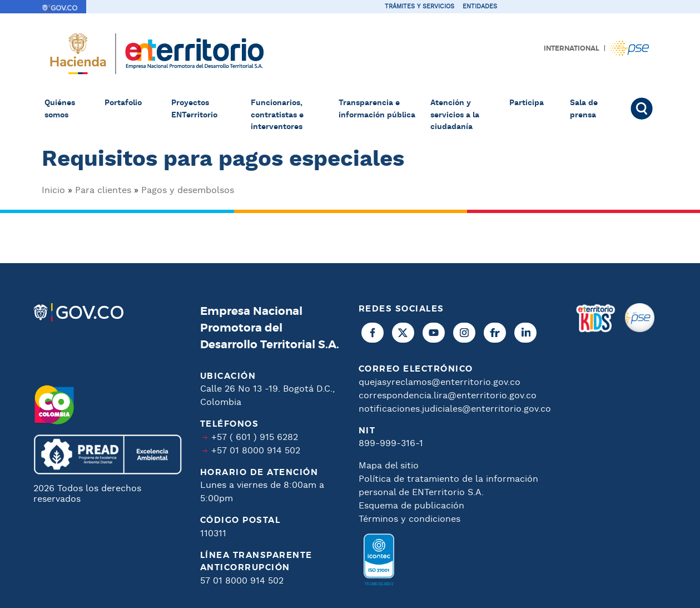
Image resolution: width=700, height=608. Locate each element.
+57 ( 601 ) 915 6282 (255, 438)
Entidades (480, 7)
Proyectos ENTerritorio (194, 109)
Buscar (643, 108)
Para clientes (103, 191)
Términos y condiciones (409, 519)
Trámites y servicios (419, 7)
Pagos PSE (629, 48)
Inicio (53, 191)
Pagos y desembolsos (188, 191)
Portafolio (123, 103)
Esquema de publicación (411, 506)
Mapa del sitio (389, 466)
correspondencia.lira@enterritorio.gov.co (448, 396)
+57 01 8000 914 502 (256, 451)
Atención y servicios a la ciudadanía (455, 115)
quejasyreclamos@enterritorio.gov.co (440, 382)
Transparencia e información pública (377, 109)
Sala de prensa (584, 109)
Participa (527, 103)
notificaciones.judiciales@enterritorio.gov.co (455, 409)
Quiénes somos (60, 109)
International (572, 48)
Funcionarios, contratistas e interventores (277, 115)
